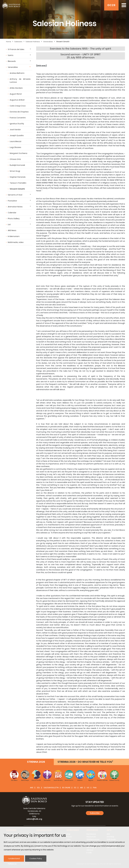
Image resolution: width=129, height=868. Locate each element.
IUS (88, 788)
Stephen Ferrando (18, 177)
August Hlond (16, 94)
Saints (11, 55)
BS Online (66, 788)
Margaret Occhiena (18, 153)
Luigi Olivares (15, 147)
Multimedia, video (16, 242)
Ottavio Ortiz (15, 159)
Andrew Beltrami (17, 73)
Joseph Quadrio (17, 135)
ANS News (12, 230)
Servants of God (15, 195)
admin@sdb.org (34, 819)
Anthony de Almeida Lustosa (20, 81)
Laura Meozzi (15, 141)
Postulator (12, 201)
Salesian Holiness (33, 42)
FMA (95, 788)
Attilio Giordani (16, 88)
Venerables (48, 42)
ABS (82, 788)
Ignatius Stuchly (17, 124)
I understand (14, 859)
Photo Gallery (14, 219)
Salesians (18, 42)
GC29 (111, 5)
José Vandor (15, 130)
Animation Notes (15, 207)
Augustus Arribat (17, 100)
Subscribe (95, 813)
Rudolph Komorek (17, 165)
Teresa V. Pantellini (18, 183)
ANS (32, 788)
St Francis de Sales (16, 49)
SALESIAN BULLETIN (51, 788)
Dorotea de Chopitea (19, 112)
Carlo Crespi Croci (18, 106)
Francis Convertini (18, 118)
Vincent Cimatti (63, 42)
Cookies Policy (36, 859)
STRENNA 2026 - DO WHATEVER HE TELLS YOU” (85, 762)
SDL (38, 788)
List (9, 224)
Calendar (12, 213)
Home (9, 42)
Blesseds (12, 61)
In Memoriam (14, 236)
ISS (75, 788)
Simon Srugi (15, 171)
